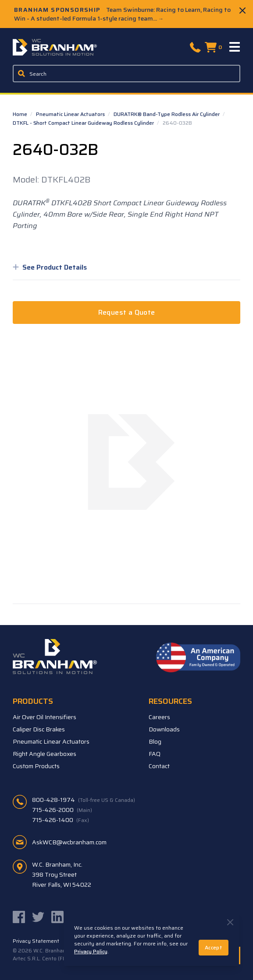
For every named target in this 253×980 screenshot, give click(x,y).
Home (21, 114)
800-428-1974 (84, 800)
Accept (214, 947)
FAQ (155, 754)
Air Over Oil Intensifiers (45, 717)
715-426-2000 (62, 810)
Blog (155, 741)
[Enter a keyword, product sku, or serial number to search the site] (126, 74)
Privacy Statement (36, 941)
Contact (159, 766)
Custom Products (36, 766)
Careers (159, 717)
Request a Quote (127, 312)
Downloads (164, 729)
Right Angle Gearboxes (45, 754)
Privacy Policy (91, 951)
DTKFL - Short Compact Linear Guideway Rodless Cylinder (84, 123)
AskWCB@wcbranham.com (69, 842)
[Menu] (235, 47)
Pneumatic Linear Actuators (71, 114)
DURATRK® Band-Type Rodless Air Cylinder (167, 114)
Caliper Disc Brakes (39, 729)
